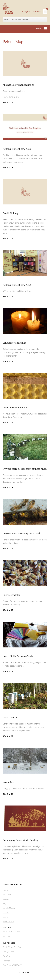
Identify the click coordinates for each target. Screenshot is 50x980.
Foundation (8, 894)
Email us (6, 936)
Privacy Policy (8, 921)
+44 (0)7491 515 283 (11, 931)
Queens (6, 899)
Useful (5, 917)
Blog (5, 903)
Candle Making (9, 908)
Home (5, 890)
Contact (6, 912)
